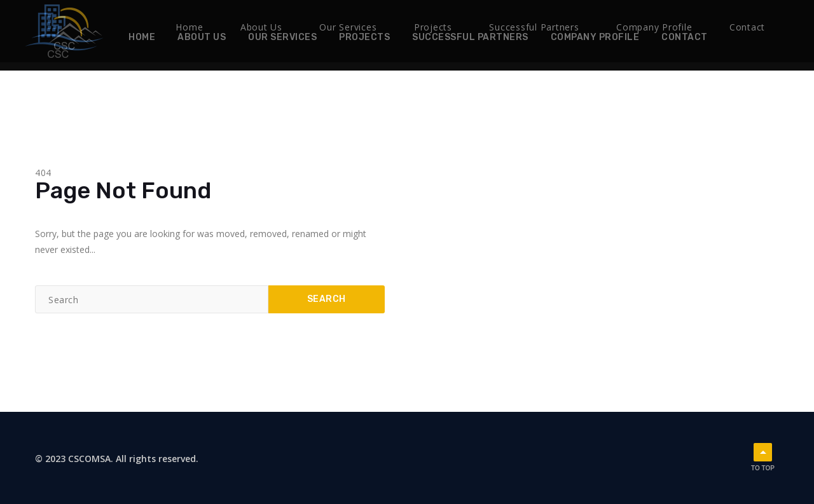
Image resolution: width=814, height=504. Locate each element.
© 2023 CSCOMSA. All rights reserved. (117, 456)
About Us (202, 37)
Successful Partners (470, 37)
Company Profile (595, 37)
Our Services (282, 37)
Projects (364, 37)
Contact (685, 37)
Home (142, 37)
